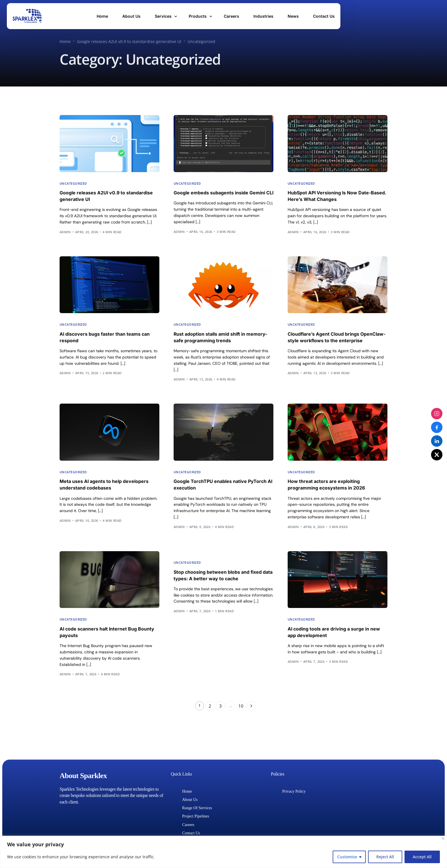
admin (65, 233)
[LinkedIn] (437, 441)
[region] (223, 852)
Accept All (422, 857)
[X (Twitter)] (437, 455)
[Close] (443, 838)
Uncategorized (73, 183)
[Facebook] (437, 427)
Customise (347, 857)
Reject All (385, 857)
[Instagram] (437, 414)
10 (241, 720)
